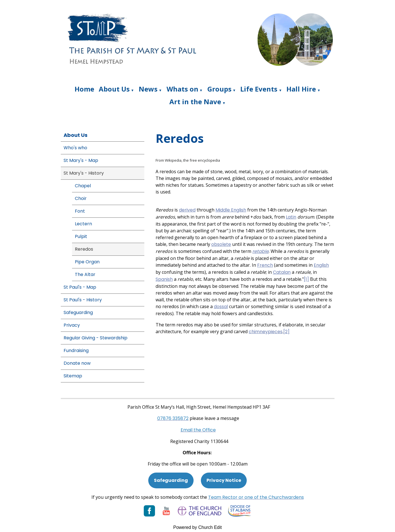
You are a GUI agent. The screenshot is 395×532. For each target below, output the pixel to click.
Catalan (282, 272)
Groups (219, 89)
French (265, 265)
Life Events (259, 89)
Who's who (75, 148)
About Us (114, 89)
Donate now (77, 363)
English (321, 265)
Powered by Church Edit (198, 527)
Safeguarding (78, 312)
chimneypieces (266, 332)
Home (84, 89)
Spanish (164, 279)
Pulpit (81, 236)
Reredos (84, 249)
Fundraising (76, 350)
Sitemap (73, 376)
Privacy (72, 325)
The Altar (85, 274)
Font (80, 211)
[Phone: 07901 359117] (173, 418)
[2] (286, 332)
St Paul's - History (83, 300)
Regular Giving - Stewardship (96, 338)
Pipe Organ (87, 262)
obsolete (221, 244)
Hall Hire (301, 89)
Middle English (231, 210)
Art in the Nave (195, 102)
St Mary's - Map (81, 160)
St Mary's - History (84, 173)
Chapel (83, 186)
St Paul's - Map (80, 287)
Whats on (182, 89)
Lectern (83, 224)
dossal (221, 307)
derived (187, 210)
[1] (306, 279)
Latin (291, 217)
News (148, 89)
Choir (81, 198)
